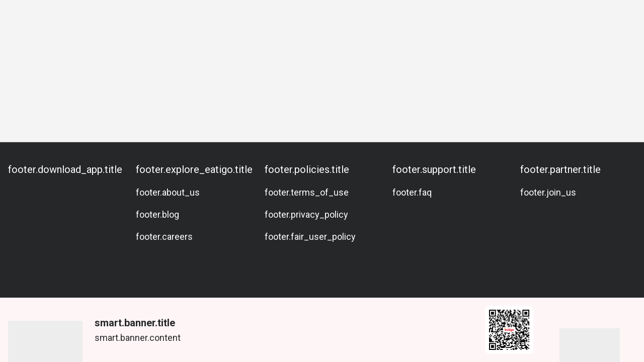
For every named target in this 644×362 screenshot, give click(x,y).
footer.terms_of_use (307, 192)
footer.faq (412, 192)
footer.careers (164, 237)
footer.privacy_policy (306, 214)
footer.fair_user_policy (310, 237)
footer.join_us (548, 192)
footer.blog (157, 214)
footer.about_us (168, 192)
